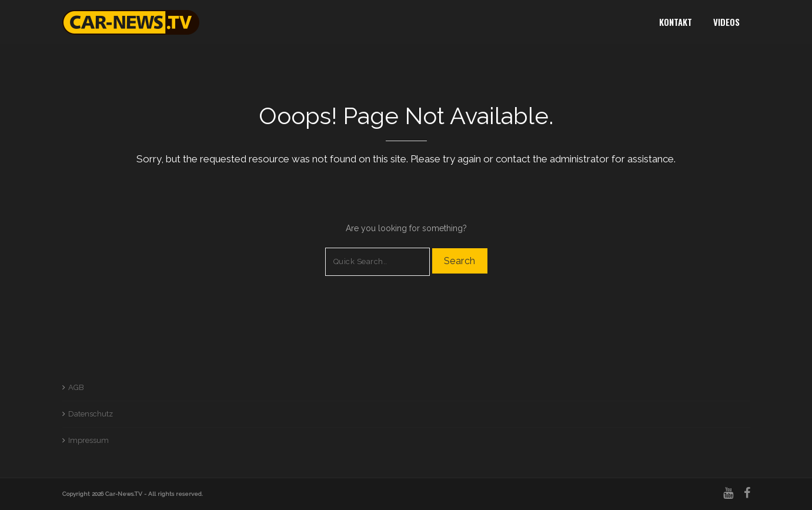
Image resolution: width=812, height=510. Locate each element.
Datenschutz (91, 414)
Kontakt (676, 22)
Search (460, 261)
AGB (76, 387)
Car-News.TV (124, 494)
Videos (726, 22)
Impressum (88, 440)
